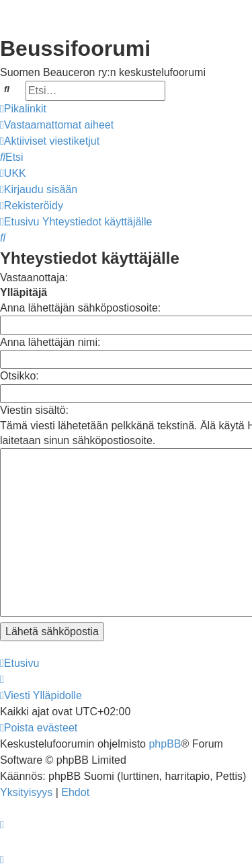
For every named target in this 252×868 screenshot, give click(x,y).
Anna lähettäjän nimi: (50, 342)
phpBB (165, 744)
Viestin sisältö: (34, 410)
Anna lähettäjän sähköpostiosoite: (80, 308)
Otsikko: (19, 376)
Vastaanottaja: (34, 278)
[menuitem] (57, 125)
